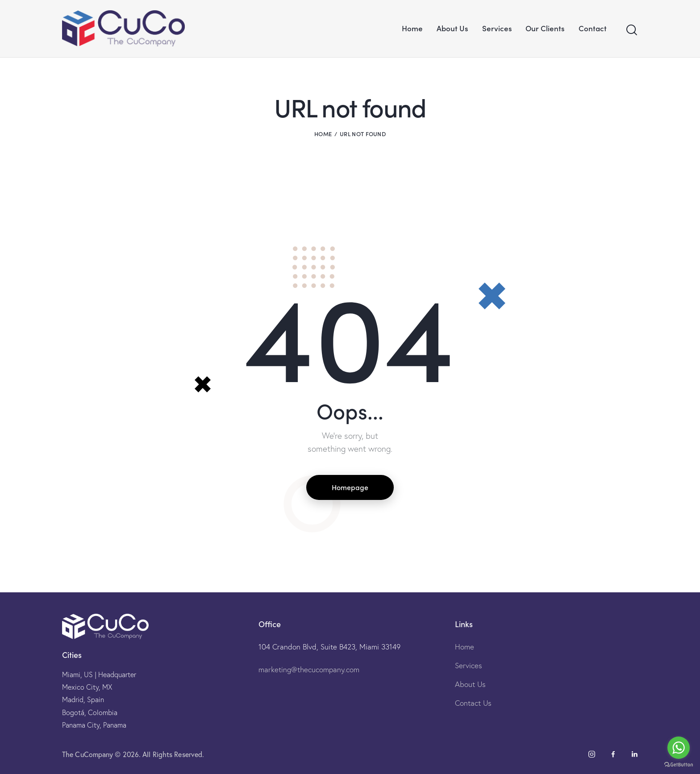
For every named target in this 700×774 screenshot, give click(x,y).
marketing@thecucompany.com (309, 669)
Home (323, 134)
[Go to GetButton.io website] (679, 765)
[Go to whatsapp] (679, 748)
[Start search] (632, 30)
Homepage (350, 487)
